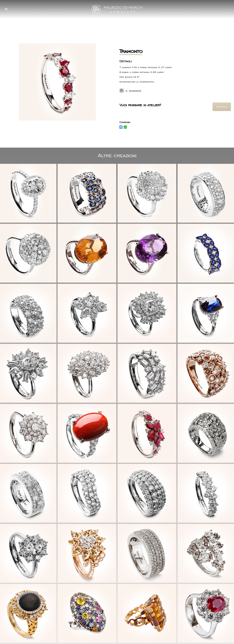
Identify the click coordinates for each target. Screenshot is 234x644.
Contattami (222, 107)
